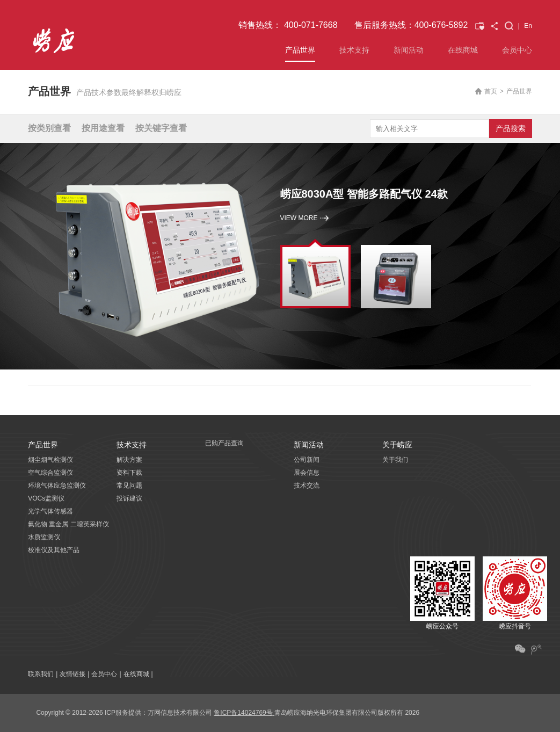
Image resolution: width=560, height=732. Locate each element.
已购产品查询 (224, 443)
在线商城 (463, 50)
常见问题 (129, 485)
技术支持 (354, 50)
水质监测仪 (44, 537)
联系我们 (41, 674)
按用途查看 (103, 128)
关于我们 (395, 460)
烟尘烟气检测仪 (50, 460)
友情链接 (72, 674)
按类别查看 (49, 128)
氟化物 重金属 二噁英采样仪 (68, 524)
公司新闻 (307, 460)
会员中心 (517, 50)
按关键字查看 (161, 128)
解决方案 (129, 460)
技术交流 (307, 485)
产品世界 (300, 50)
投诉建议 (129, 498)
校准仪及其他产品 (54, 550)
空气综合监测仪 (50, 473)
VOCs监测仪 (46, 498)
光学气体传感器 (50, 511)
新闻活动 (409, 50)
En (528, 26)
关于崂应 (397, 445)
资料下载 (129, 473)
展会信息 (307, 473)
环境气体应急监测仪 (57, 485)
